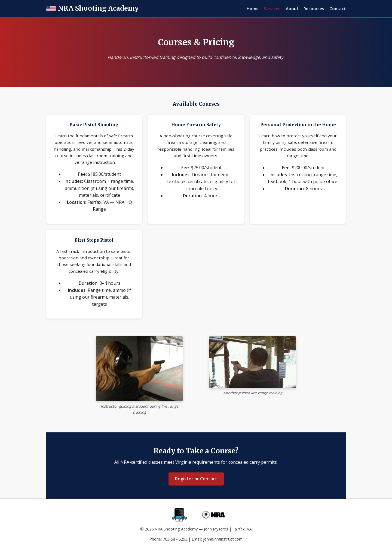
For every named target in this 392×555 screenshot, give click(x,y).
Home (253, 8)
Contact (338, 8)
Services (272, 8)
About (292, 8)
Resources (314, 8)
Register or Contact (196, 479)
